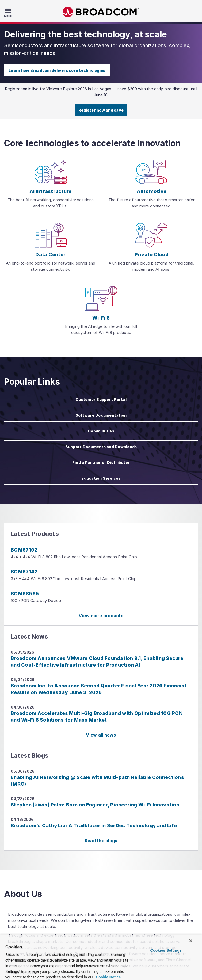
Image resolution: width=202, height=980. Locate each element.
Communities (101, 431)
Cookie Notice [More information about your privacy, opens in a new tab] (108, 977)
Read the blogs (101, 841)
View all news (101, 735)
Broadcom (101, 12)
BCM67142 (24, 572)
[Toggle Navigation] (9, 13)
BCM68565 (25, 594)
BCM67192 (24, 550)
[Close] (191, 941)
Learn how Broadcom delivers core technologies (57, 70)
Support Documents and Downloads (101, 447)
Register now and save (101, 110)
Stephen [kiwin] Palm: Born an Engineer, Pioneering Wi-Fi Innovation (95, 805)
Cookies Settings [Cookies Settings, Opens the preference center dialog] (166, 950)
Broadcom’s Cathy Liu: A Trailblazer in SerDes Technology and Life (94, 826)
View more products (101, 616)
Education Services (101, 478)
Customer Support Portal (101, 400)
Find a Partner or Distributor (101, 463)
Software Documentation (101, 415)
